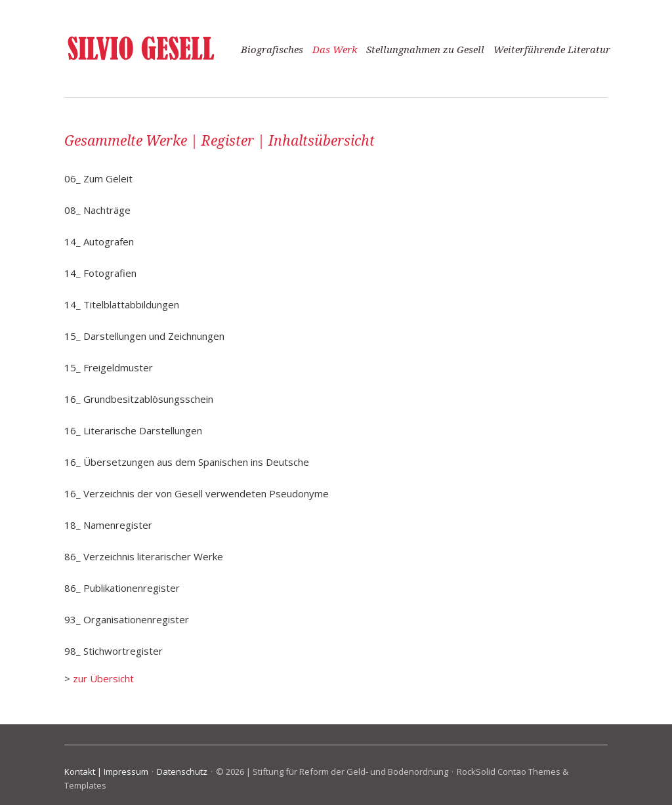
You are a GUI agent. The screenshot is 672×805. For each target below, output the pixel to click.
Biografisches (272, 50)
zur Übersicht (103, 678)
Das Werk (335, 50)
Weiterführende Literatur (552, 50)
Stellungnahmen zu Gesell (425, 50)
